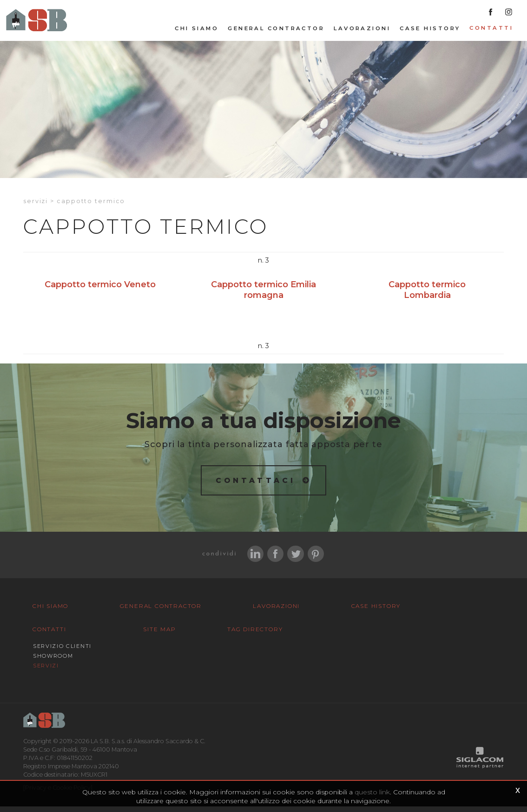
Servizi (36, 206)
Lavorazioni (362, 33)
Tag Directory (118, 671)
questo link (372, 792)
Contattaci (256, 485)
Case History (430, 33)
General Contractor (276, 33)
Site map (40, 671)
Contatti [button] (491, 33)
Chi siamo (197, 33)
